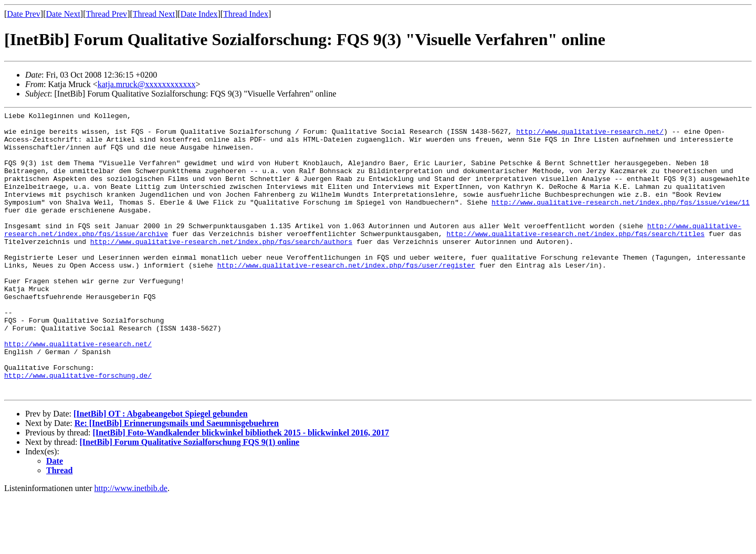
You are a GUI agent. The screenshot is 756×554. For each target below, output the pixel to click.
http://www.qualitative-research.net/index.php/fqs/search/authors (221, 268)
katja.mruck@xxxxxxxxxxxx (147, 84)
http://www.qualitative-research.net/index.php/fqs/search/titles (575, 259)
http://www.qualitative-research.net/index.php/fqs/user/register (346, 296)
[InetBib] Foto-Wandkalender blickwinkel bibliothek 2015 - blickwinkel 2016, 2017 (241, 489)
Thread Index (246, 14)
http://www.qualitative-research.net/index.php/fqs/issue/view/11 (620, 221)
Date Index (199, 14)
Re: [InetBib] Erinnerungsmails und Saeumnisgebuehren (177, 480)
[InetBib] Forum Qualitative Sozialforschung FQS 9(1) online (190, 499)
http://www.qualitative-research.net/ (590, 136)
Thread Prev (106, 14)
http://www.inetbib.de (131, 545)
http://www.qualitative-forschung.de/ (78, 429)
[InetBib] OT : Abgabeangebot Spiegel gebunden (161, 470)
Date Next (63, 14)
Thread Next (154, 14)
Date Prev (24, 14)
